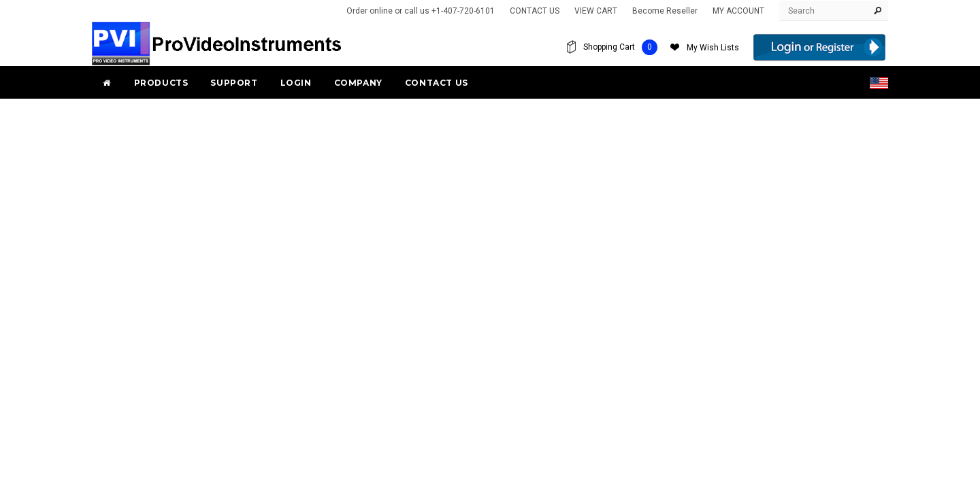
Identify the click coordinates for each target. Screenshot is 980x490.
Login (296, 83)
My (713, 48)
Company (358, 83)
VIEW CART (596, 11)
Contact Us (437, 83)
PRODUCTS (161, 83)
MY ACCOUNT (738, 11)
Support (234, 83)
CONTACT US (535, 11)
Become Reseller (665, 11)
